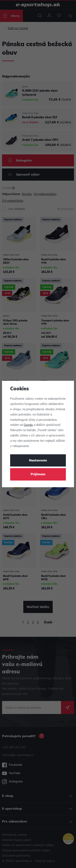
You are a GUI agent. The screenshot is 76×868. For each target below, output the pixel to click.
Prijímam (38, 474)
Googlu (28, 425)
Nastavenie (38, 461)
